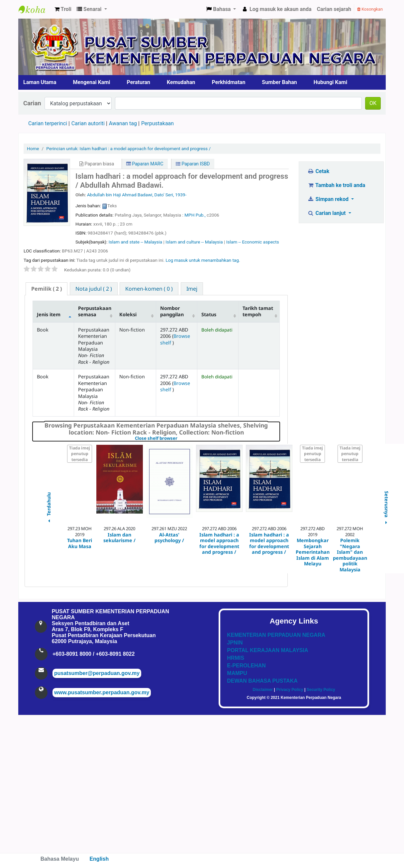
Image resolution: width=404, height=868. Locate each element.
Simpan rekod (329, 199)
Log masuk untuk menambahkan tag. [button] (203, 260)
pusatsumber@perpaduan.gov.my (97, 673)
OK (373, 103)
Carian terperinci (48, 123)
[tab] (47, 289)
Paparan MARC (145, 164)
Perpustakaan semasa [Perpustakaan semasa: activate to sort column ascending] (95, 311)
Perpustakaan (157, 123)
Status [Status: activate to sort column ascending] (209, 314)
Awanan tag (123, 123)
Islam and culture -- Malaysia (194, 242)
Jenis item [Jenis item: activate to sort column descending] (49, 314)
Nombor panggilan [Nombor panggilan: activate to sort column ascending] (172, 311)
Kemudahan (181, 82)
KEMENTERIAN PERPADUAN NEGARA (276, 635)
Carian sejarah (334, 9)
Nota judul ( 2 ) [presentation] (94, 289)
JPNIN (235, 643)
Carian (32, 103)
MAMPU (237, 673)
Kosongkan (370, 9)
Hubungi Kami (330, 82)
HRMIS (236, 658)
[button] (63, 9)
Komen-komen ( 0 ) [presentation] (149, 289)
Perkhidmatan (229, 82)
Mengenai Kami (92, 82)
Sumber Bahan (279, 82)
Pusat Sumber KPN (35, 9)
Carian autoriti (88, 123)
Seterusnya (386, 509)
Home (33, 148)
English (99, 859)
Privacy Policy (290, 690)
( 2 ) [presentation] (47, 289)
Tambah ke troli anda (336, 185)
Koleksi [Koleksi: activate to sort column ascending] (128, 314)
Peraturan (139, 82)
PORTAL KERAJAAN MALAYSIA (267, 650)
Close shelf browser (179, 438)
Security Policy (321, 690)
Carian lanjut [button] (327, 213)
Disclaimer (263, 690)
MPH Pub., (195, 215)
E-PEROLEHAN (246, 666)
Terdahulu (48, 509)
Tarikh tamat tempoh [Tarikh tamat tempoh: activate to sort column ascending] (258, 311)
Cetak (318, 171)
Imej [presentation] (192, 289)
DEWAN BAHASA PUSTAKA (262, 681)
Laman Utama (40, 82)
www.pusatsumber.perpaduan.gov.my (102, 692)
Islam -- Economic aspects (253, 242)
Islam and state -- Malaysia (135, 242)
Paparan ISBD (193, 164)
